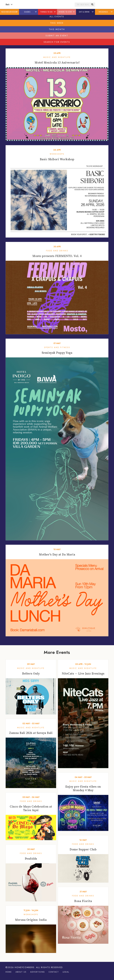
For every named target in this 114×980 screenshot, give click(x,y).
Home (9, 972)
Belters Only (31, 673)
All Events (57, 17)
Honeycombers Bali (44, 5)
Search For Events (57, 42)
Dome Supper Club (83, 849)
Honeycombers (25, 967)
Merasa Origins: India (31, 920)
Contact (54, 972)
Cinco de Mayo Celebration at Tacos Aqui (31, 808)
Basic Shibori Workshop (57, 159)
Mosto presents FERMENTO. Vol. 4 (57, 256)
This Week (57, 23)
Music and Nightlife (57, 57)
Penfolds (31, 859)
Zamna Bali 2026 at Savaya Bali (31, 733)
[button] (17, 12)
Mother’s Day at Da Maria (57, 554)
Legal (66, 972)
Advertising (38, 972)
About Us (21, 972)
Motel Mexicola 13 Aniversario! (57, 62)
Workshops (57, 154)
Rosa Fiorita (83, 901)
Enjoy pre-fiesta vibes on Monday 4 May (83, 788)
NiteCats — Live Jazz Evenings (83, 673)
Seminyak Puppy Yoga (57, 353)
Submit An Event (57, 36)
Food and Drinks (57, 251)
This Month (57, 29)
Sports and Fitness (57, 347)
